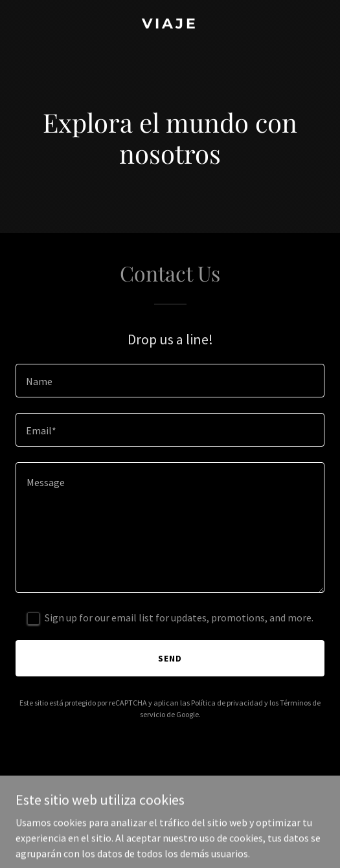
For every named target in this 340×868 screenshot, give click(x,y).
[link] (170, 25)
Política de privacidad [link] (227, 703)
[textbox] (170, 381)
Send (170, 658)
